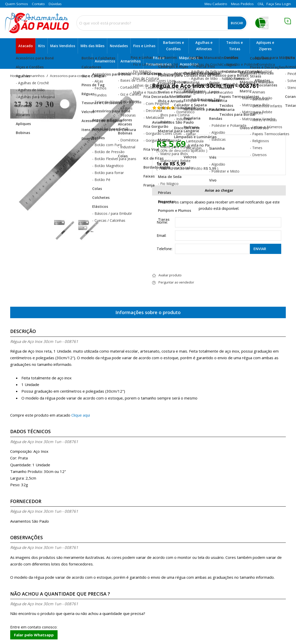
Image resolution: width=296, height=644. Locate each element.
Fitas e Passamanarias (159, 61)
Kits (42, 46)
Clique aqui (81, 415)
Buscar (237, 23)
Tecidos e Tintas (234, 46)
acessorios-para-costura (70, 76)
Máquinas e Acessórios (189, 61)
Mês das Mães (92, 46)
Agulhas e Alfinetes (204, 46)
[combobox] (162, 23)
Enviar (260, 249)
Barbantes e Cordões (173, 46)
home (15, 76)
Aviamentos (105, 61)
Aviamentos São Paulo (173, 122)
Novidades (119, 46)
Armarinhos (131, 61)
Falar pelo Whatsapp (34, 635)
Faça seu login (279, 4)
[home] (37, 23)
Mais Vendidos (63, 46)
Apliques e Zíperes (265, 46)
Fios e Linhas (144, 46)
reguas (100, 76)
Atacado (26, 46)
